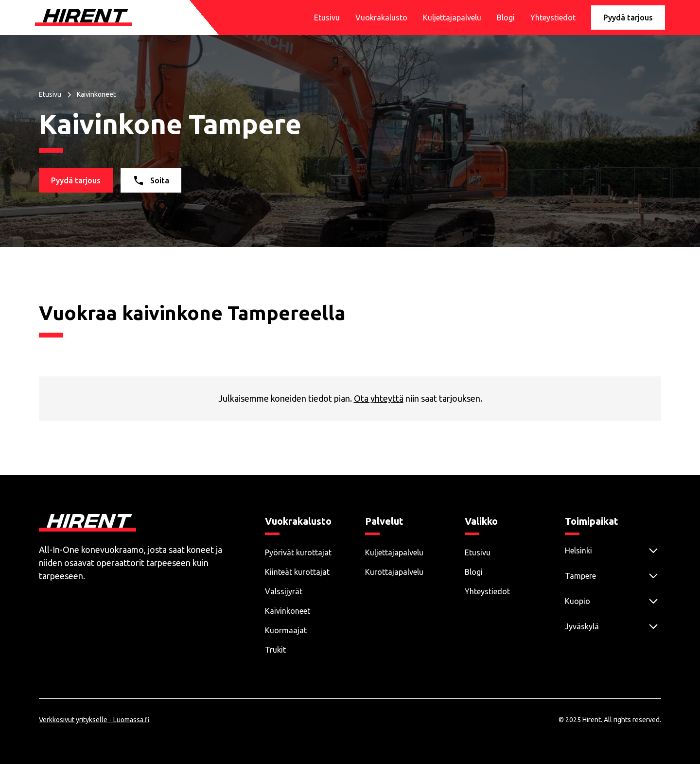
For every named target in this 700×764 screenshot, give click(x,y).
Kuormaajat (286, 630)
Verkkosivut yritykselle (73, 722)
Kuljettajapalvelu (452, 18)
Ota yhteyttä (379, 398)
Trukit (275, 650)
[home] (84, 18)
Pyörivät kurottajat (298, 552)
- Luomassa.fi (129, 722)
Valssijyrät (284, 591)
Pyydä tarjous (628, 18)
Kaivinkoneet (288, 611)
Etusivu (327, 18)
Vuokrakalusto (381, 18)
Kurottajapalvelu (394, 572)
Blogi (506, 18)
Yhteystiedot (553, 18)
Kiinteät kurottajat (297, 572)
